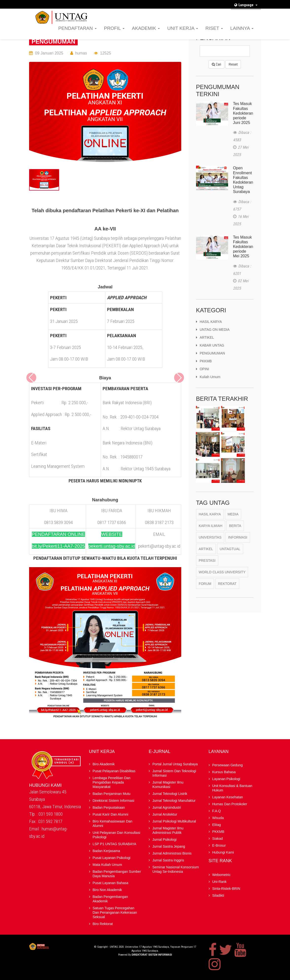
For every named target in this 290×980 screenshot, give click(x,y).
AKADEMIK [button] (146, 28)
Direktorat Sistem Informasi (114, 801)
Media (233, 517)
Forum (205, 587)
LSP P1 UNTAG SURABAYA (115, 844)
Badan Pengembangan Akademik (110, 899)
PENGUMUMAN (53, 42)
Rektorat (227, 587)
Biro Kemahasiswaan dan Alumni (113, 823)
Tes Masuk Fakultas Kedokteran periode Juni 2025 (243, 113)
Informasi (238, 540)
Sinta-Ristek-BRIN (226, 889)
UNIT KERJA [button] (183, 28)
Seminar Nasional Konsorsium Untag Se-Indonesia (176, 869)
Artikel (206, 552)
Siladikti (218, 895)
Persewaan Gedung (228, 765)
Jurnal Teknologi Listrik (170, 794)
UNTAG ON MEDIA (213, 332)
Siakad (192, 14)
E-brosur (208, 14)
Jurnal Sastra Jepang (169, 846)
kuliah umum (208, 380)
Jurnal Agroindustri (167, 807)
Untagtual (230, 552)
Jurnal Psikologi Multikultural (174, 821)
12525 (106, 53)
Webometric (221, 875)
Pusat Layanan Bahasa (111, 883)
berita (235, 529)
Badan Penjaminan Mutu (112, 794)
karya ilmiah (211, 529)
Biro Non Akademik (107, 890)
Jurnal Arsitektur (165, 814)
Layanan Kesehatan (228, 797)
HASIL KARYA (209, 324)
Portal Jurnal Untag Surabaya (175, 764)
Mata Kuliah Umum (107, 865)
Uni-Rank (219, 882)
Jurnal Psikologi (164, 840)
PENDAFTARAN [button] (77, 28)
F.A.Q (135, 14)
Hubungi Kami (230, 14)
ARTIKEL (205, 340)
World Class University (222, 575)
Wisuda (149, 14)
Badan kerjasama (106, 851)
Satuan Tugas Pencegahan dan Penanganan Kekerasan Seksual (115, 912)
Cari (217, 64)
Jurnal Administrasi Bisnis (172, 853)
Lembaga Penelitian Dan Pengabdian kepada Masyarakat (112, 782)
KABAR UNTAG (210, 348)
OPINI (203, 372)
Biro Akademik (104, 764)
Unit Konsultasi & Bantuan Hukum (232, 788)
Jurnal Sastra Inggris (168, 860)
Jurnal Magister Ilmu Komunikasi (168, 785)
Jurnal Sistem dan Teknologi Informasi (174, 773)
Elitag (163, 14)
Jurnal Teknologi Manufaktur (174, 801)
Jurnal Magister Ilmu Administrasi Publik (168, 830)
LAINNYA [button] (242, 28)
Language (246, 5)
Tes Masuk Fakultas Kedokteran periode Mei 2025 (243, 248)
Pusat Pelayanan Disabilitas (114, 771)
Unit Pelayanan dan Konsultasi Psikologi (117, 835)
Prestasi (207, 563)
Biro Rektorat (103, 924)
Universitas (210, 540)
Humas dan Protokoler (230, 804)
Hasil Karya (210, 517)
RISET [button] (214, 28)
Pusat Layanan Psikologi (112, 858)
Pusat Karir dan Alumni (111, 814)
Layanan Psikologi (226, 779)
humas (81, 53)
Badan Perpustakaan (109, 807)
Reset (233, 64)
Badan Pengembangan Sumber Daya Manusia (117, 874)
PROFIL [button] (114, 28)
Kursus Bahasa (224, 772)
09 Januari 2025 (49, 53)
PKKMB (177, 14)
